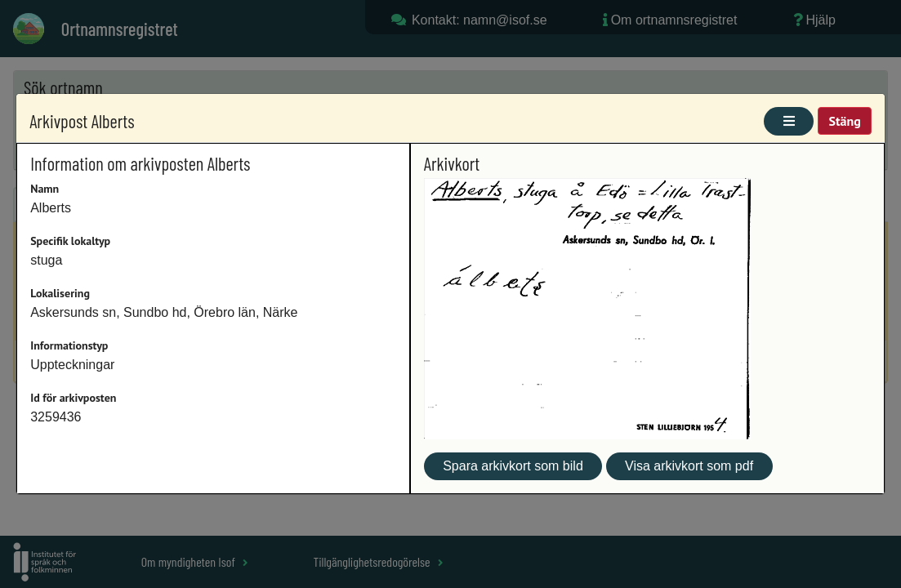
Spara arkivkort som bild (513, 466)
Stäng (844, 121)
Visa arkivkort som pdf (689, 466)
